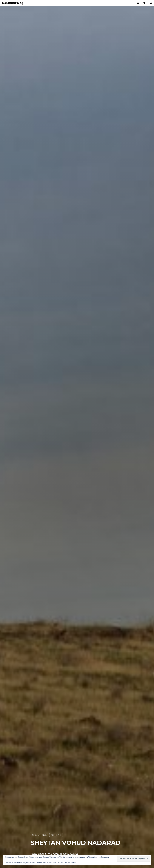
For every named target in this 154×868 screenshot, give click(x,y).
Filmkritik (56, 835)
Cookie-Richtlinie (70, 863)
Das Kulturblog (13, 3)
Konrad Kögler (71, 854)
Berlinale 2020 (40, 835)
